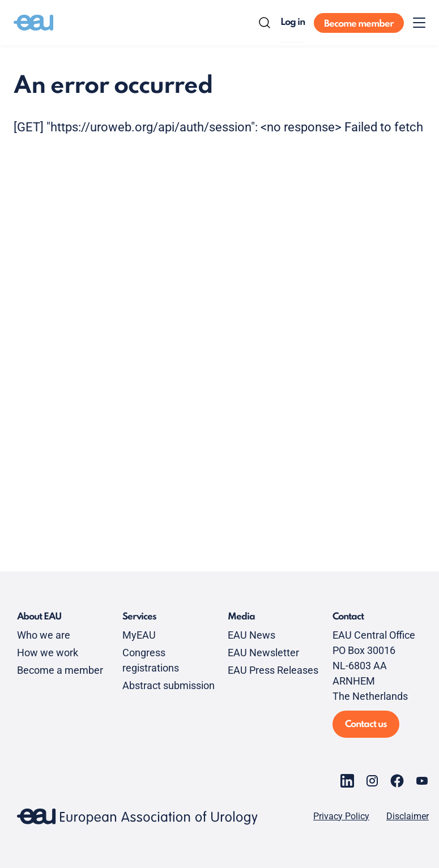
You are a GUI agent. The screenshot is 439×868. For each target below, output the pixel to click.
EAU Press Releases (273, 670)
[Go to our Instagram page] (372, 781)
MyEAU (139, 635)
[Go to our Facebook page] (397, 781)
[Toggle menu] (419, 23)
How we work (48, 653)
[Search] (265, 23)
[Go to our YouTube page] (422, 781)
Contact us (366, 724)
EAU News (252, 635)
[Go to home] (33, 23)
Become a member (60, 670)
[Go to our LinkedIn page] (347, 781)
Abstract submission (169, 685)
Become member (359, 24)
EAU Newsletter (263, 653)
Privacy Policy (341, 816)
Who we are (44, 635)
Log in (293, 22)
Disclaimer (408, 816)
